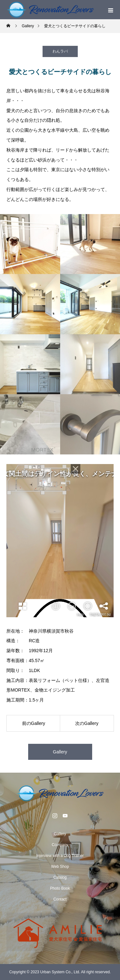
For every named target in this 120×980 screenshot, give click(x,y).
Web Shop (60, 867)
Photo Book (60, 888)
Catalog (60, 877)
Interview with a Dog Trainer (60, 856)
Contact (60, 899)
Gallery (60, 752)
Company (60, 845)
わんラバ (60, 51)
